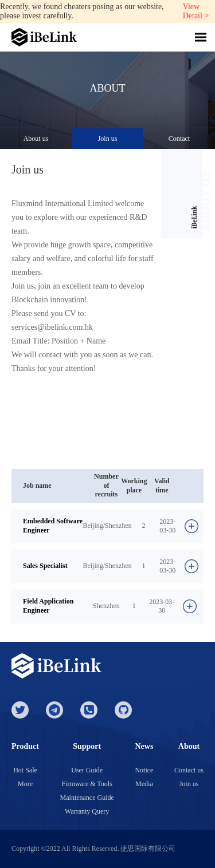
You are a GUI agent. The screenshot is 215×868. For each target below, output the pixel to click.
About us (36, 139)
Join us (108, 139)
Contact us (189, 770)
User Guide (87, 770)
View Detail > (196, 11)
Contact (179, 139)
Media (144, 784)
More (25, 784)
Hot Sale (25, 770)
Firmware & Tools (87, 784)
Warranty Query (87, 811)
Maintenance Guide (87, 798)
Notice (144, 770)
